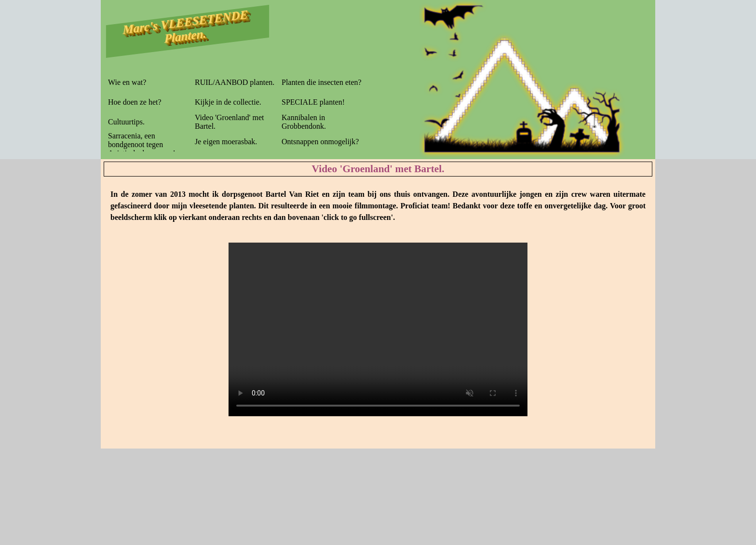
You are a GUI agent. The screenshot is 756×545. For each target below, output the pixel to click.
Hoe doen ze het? (135, 102)
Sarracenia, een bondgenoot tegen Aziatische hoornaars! (142, 144)
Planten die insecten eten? (322, 82)
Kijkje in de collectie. (228, 102)
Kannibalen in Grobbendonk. (304, 122)
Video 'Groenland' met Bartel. (229, 122)
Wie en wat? (127, 82)
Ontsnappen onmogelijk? (320, 142)
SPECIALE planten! (313, 102)
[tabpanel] (378, 206)
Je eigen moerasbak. (226, 142)
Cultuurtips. (126, 122)
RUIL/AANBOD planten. (235, 82)
